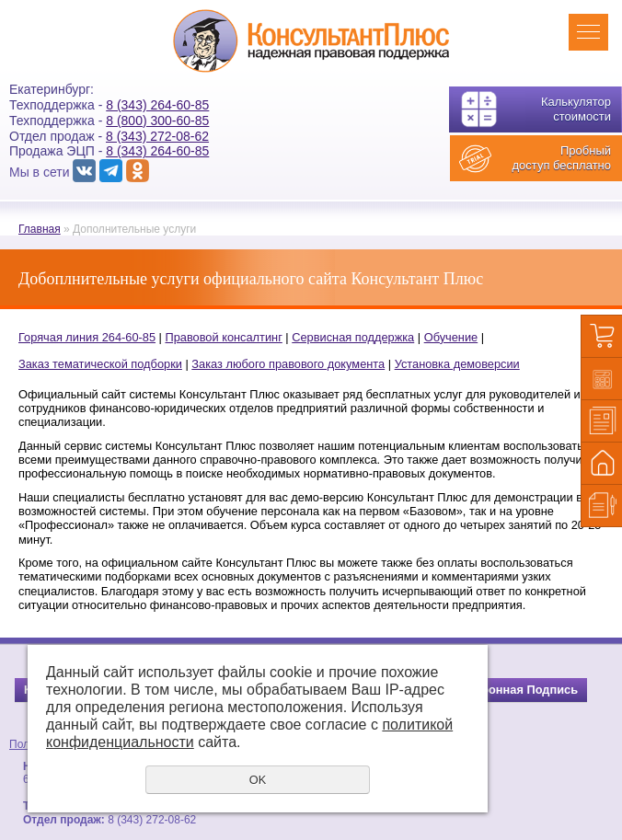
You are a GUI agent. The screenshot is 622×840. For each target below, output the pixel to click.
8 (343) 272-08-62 (157, 136)
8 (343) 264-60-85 (157, 105)
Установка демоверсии (457, 364)
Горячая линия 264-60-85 (87, 337)
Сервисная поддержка (353, 337)
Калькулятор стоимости (576, 109)
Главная (40, 229)
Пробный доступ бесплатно (561, 158)
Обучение (451, 337)
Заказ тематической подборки (100, 364)
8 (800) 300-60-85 (157, 121)
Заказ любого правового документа (288, 364)
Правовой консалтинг (223, 337)
